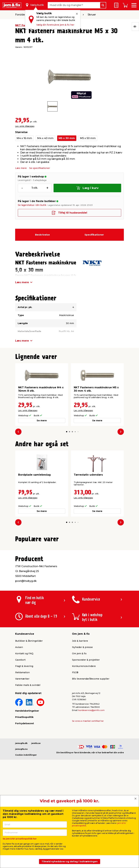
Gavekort (20, 740)
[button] (67, 432)
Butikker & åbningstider (29, 721)
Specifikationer (94, 235)
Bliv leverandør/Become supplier (91, 758)
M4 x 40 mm (45, 138)
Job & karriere (80, 721)
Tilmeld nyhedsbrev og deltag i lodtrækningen (70, 862)
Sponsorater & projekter (86, 740)
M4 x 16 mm (24, 138)
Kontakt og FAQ (24, 733)
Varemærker (22, 758)
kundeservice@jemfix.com (91, 790)
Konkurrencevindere (84, 746)
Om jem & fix (79, 733)
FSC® (75, 752)
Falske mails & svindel (28, 765)
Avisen (19, 727)
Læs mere (21, 168)
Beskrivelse (42, 235)
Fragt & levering (24, 746)
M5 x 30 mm (67, 138)
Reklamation (22, 752)
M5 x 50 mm (88, 138)
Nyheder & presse (82, 727)
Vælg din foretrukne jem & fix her (55, 25)
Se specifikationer (40, 168)
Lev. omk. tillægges (25, 126)
